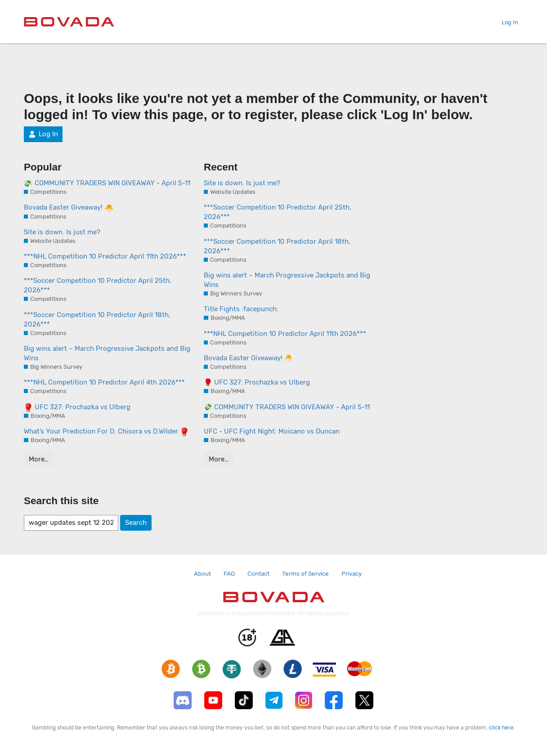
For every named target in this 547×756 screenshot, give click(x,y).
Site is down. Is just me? (62, 232)
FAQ (229, 573)
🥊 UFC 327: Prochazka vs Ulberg (257, 382)
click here (501, 728)
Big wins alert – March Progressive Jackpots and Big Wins (107, 353)
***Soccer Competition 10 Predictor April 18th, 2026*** (97, 320)
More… (39, 459)
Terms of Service (305, 573)
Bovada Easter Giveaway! (69, 208)
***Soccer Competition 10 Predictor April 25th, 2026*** (98, 285)
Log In (506, 22)
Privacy (352, 573)
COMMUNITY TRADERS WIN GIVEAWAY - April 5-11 (107, 183)
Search (136, 523)
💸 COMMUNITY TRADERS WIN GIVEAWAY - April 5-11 (287, 407)
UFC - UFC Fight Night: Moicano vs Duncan (272, 431)
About (202, 573)
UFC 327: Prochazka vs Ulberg (77, 407)
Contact (258, 573)
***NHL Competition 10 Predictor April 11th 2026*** (105, 256)
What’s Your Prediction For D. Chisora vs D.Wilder (106, 432)
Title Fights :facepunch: (241, 309)
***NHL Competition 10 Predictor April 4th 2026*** (104, 382)
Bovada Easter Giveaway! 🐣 (248, 358)
